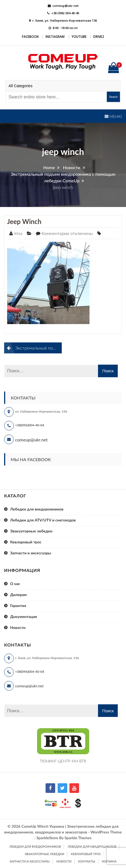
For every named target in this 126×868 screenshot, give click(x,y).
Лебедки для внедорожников (37, 509)
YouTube (79, 37)
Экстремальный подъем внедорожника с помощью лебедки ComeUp (38, 348)
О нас (15, 584)
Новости (18, 627)
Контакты (87, 861)
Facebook (30, 37)
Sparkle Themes (78, 838)
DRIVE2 (99, 37)
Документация (24, 616)
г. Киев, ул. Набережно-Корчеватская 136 (65, 20)
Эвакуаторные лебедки (31, 531)
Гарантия (18, 605)
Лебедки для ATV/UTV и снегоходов (43, 520)
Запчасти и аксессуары (31, 553)
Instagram (55, 37)
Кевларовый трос (26, 542)
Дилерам (18, 595)
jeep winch (24, 221)
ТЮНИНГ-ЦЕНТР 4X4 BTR (63, 761)
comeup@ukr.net (65, 6)
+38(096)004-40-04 (30, 425)
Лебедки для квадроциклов (92, 846)
